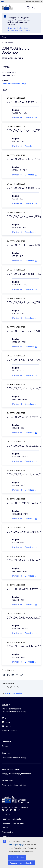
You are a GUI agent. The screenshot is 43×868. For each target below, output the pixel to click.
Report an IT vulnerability (12, 819)
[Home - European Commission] (7, 7)
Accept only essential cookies (22, 863)
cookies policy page (16, 845)
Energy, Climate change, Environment (16, 774)
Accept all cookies (17, 857)
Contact (5, 746)
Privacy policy (7, 832)
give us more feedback (14, 693)
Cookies (5, 828)
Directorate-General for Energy (14, 84)
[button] (17, 117)
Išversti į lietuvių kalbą (15, 28)
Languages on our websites (13, 823)
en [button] (28, 7)
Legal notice (7, 837)
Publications (8, 43)
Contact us (6, 814)
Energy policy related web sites (14, 785)
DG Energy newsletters (10, 730)
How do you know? (34, 1)
